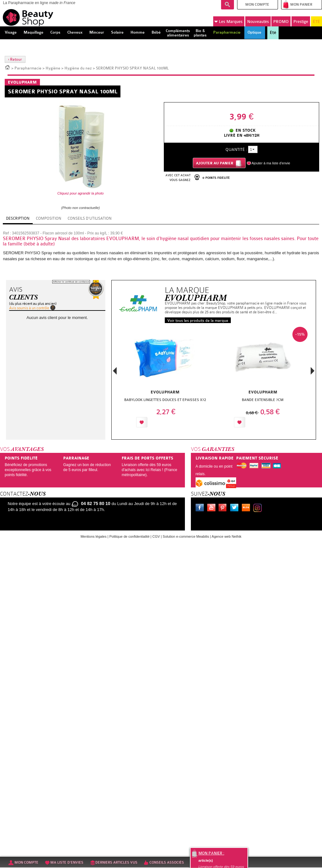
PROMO (281, 22)
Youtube (213, 508)
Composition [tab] (49, 218)
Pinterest (224, 508)
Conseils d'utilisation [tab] (90, 218)
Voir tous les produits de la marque (198, 321)
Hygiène (53, 68)
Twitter (236, 508)
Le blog (247, 508)
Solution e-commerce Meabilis (186, 536)
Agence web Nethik (227, 536)
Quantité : (236, 149)
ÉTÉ (316, 22)
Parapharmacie (28, 68)
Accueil (8, 67)
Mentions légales (94, 536)
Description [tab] (18, 218)
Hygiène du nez (78, 68)
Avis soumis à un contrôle (29, 308)
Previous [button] (115, 373)
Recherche (228, 5)
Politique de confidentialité (130, 536)
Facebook (201, 508)
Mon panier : (211, 853)
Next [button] (313, 371)
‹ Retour (15, 59)
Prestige (301, 22)
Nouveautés (258, 22)
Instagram (259, 508)
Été (273, 33)
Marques (228, 22)
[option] (165, 379)
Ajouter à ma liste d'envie (271, 163)
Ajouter (164, 422)
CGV (156, 536)
